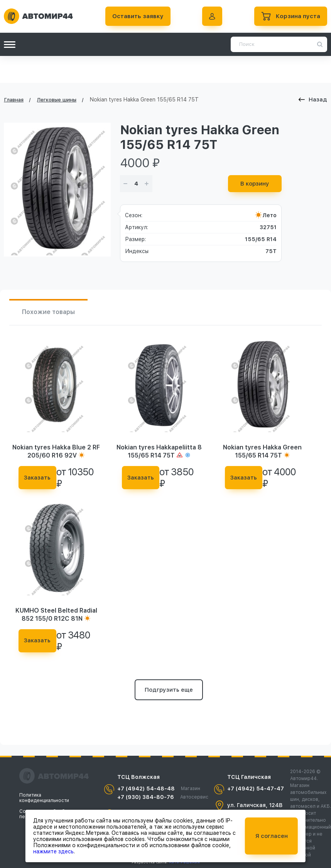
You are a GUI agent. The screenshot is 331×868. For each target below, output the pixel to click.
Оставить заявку (138, 16)
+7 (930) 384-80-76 (163, 797)
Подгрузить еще (169, 690)
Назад (313, 100)
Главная (14, 100)
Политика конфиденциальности (44, 798)
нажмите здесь (53, 851)
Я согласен (272, 836)
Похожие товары (48, 312)
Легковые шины (57, 100)
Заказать (37, 478)
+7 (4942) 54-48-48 (159, 789)
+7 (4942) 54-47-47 (256, 789)
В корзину (255, 184)
